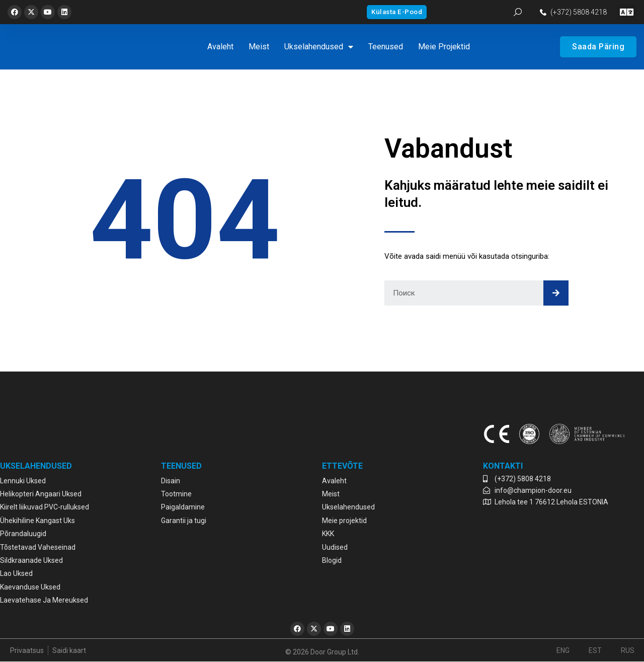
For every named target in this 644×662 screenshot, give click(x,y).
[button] (627, 12)
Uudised (335, 547)
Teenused (386, 47)
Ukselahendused (319, 47)
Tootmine (176, 494)
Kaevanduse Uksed (30, 587)
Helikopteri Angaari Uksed (41, 494)
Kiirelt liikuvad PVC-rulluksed (45, 507)
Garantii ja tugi (184, 521)
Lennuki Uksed (23, 481)
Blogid (332, 560)
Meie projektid (444, 47)
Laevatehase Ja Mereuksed (44, 600)
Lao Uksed (16, 573)
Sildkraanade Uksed (31, 560)
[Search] (556, 293)
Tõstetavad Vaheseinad (38, 547)
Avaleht (220, 47)
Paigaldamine (183, 507)
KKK (328, 534)
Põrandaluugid (23, 534)
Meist (259, 47)
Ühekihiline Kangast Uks (37, 521)
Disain (171, 481)
